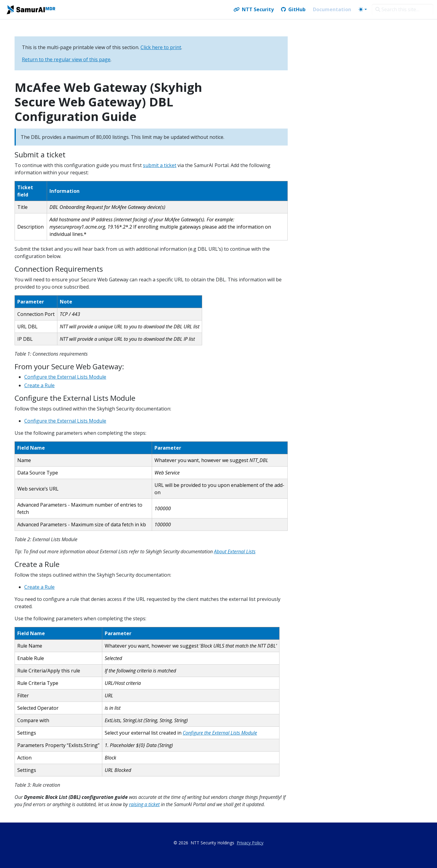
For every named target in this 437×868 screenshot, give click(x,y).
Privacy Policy (250, 843)
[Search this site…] (403, 9)
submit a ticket (160, 165)
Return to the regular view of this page (66, 59)
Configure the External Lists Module (65, 377)
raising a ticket (144, 804)
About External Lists (235, 551)
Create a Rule (39, 385)
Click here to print (161, 47)
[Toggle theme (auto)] (363, 9)
